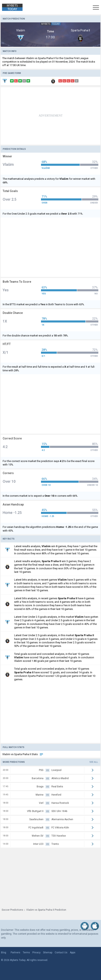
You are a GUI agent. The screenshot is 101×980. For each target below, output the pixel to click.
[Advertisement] (50, 116)
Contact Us (61, 953)
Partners (15, 953)
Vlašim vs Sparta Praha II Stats (23, 754)
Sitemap (48, 953)
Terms (26, 953)
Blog (4, 953)
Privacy (36, 953)
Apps (73, 953)
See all (94, 762)
